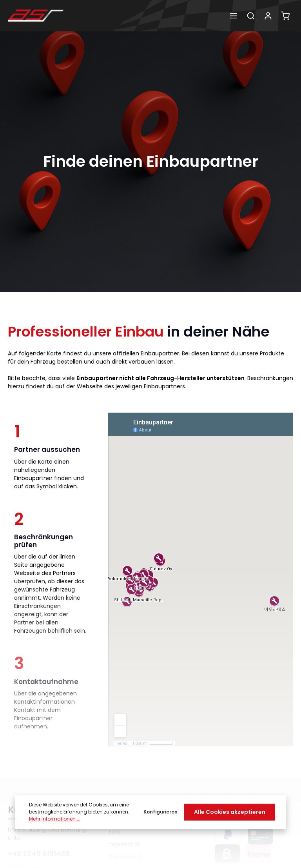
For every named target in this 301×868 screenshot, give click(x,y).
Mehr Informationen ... (55, 819)
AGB (114, 832)
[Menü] (234, 16)
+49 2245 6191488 (39, 854)
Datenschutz (126, 857)
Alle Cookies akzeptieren (230, 812)
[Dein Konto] (268, 16)
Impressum (124, 844)
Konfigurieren (160, 812)
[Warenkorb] (285, 16)
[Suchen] (251, 16)
